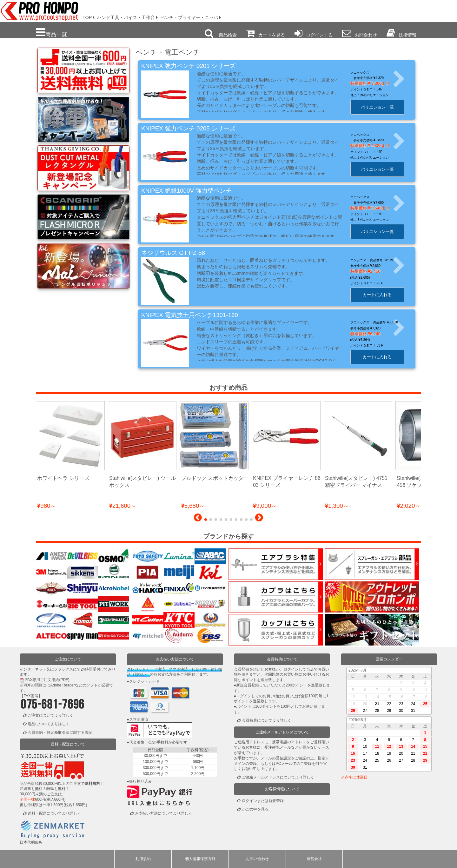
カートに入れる (380, 295)
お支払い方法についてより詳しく (163, 813)
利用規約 (143, 859)
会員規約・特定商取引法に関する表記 (60, 732)
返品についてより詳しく (49, 724)
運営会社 (314, 859)
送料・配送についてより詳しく (54, 813)
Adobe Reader (62, 685)
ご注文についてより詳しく (50, 715)
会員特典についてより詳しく (267, 720)
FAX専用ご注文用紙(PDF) (47, 680)
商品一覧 (51, 33)
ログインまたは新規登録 (263, 801)
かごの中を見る (255, 809)
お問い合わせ (257, 859)
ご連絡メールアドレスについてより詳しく (278, 777)
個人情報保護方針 (200, 859)
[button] (198, 519)
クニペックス (363, 73)
